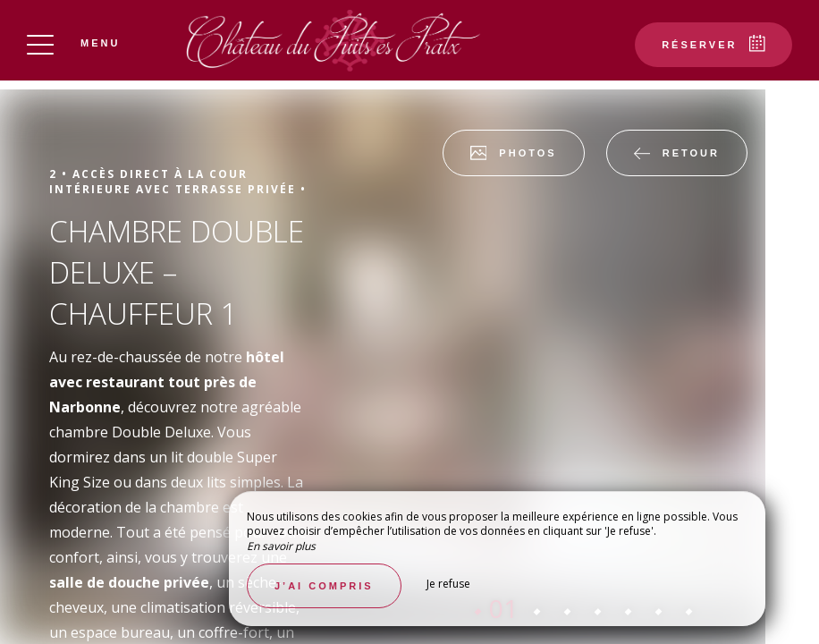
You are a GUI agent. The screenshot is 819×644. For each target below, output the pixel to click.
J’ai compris (324, 586)
